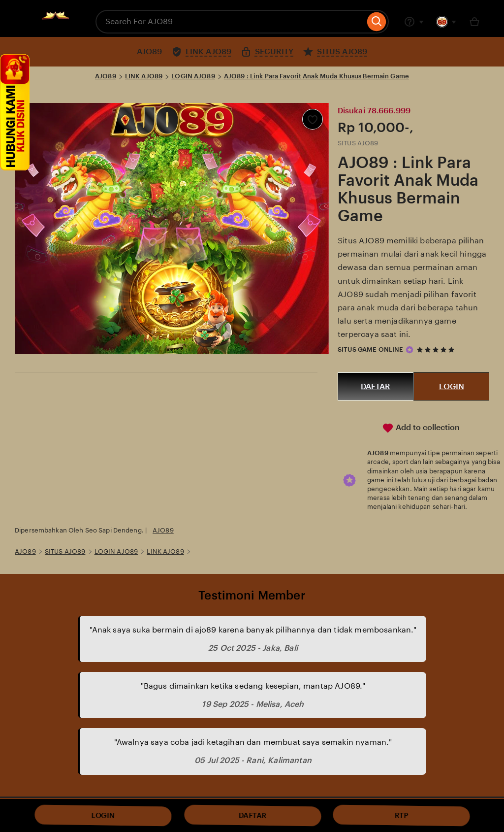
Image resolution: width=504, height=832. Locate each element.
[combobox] (230, 22)
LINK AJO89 (144, 76)
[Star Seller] (409, 350)
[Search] (377, 22)
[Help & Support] (414, 22)
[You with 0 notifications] (446, 22)
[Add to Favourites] (313, 119)
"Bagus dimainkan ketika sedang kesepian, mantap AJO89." (253, 686)
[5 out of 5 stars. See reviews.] (437, 349)
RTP (401, 815)
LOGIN (452, 386)
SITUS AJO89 (65, 551)
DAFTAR (376, 386)
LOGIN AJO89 (193, 76)
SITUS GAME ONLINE (370, 349)
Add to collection (421, 428)
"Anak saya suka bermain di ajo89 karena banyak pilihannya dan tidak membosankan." (253, 630)
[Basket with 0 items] (474, 22)
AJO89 (106, 76)
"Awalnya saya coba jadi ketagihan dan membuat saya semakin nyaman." (253, 742)
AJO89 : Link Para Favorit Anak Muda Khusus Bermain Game (316, 76)
